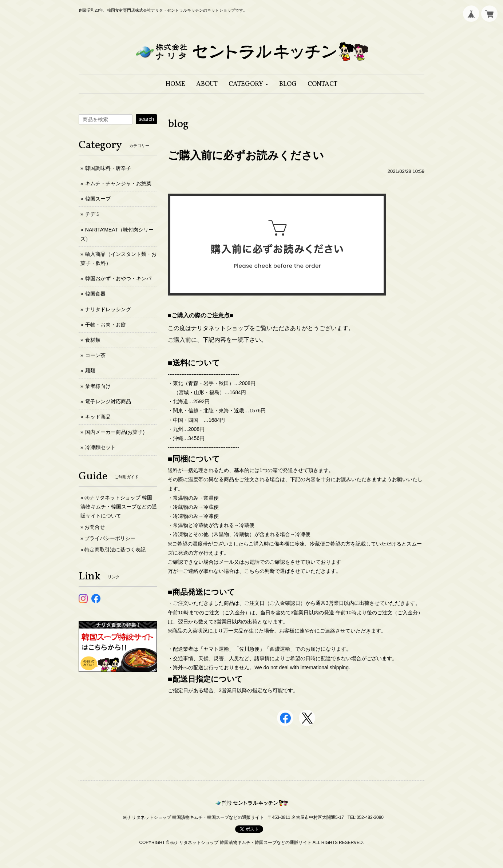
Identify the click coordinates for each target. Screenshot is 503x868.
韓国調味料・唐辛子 (108, 168)
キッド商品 (98, 417)
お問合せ (95, 527)
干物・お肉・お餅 (106, 325)
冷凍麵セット (100, 447)
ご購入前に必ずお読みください (246, 155)
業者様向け (98, 386)
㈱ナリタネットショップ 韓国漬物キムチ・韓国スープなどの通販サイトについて (119, 507)
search (146, 119)
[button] (248, 84)
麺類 (90, 370)
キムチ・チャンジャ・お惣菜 (118, 183)
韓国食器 (95, 294)
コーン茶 (95, 355)
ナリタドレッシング (108, 309)
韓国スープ (98, 199)
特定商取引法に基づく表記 (115, 550)
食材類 (93, 340)
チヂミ (93, 214)
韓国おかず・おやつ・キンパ (118, 278)
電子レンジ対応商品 (108, 401)
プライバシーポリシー (110, 538)
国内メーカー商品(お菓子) (115, 432)
